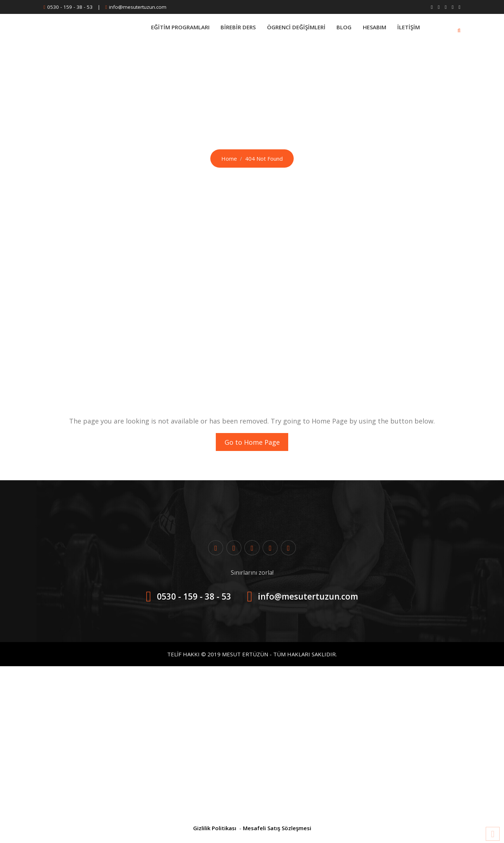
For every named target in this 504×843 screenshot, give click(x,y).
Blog (341, 30)
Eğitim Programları (173, 30)
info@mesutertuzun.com (138, 7)
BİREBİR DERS (233, 30)
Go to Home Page (252, 443)
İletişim (408, 30)
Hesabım (373, 30)
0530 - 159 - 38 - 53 (70, 7)
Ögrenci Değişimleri (292, 30)
